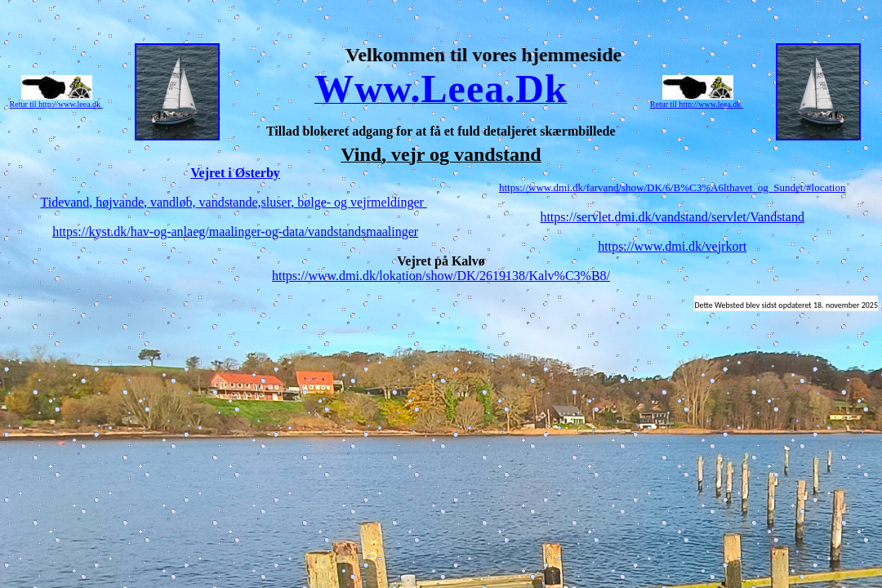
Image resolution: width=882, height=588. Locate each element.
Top (441, 41)
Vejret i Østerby (236, 173)
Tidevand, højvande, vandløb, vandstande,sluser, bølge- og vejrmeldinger (233, 202)
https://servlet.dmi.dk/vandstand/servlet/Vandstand (672, 217)
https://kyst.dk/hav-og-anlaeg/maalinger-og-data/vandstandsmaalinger (235, 232)
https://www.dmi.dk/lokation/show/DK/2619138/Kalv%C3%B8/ (441, 276)
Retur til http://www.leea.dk (56, 104)
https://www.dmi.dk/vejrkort (672, 246)
